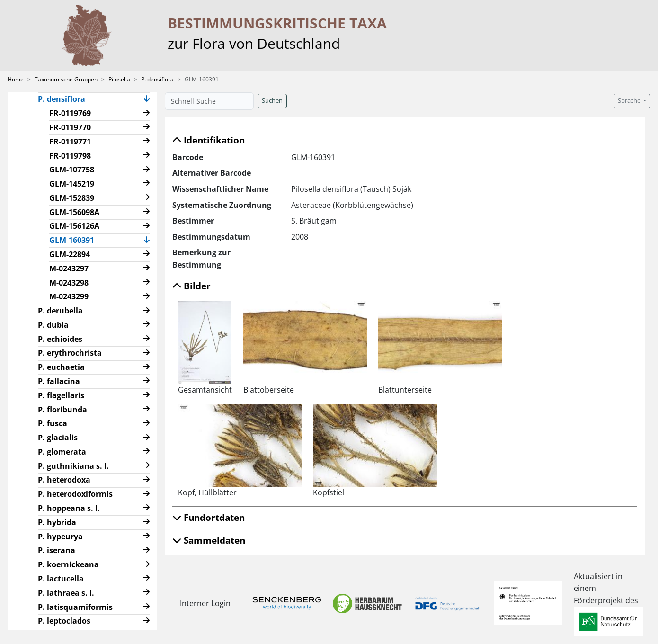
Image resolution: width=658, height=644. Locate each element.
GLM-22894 (70, 254)
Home (16, 79)
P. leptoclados (64, 621)
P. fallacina (59, 381)
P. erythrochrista (70, 353)
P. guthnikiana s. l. (73, 466)
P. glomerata (62, 452)
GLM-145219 (72, 184)
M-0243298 (69, 283)
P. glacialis (58, 438)
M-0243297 (69, 268)
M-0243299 (69, 296)
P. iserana (57, 550)
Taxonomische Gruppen (66, 79)
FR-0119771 (70, 142)
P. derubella (60, 311)
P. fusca (53, 423)
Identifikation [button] (209, 140)
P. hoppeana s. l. (69, 508)
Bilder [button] (191, 286)
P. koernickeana (68, 564)
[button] (147, 100)
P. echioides (60, 339)
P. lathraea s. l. (66, 593)
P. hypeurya (60, 537)
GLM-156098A (74, 212)
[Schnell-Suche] (209, 101)
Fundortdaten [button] (209, 517)
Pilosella (119, 79)
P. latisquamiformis (75, 607)
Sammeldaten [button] (209, 540)
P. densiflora (157, 79)
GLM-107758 (72, 170)
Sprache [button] (630, 101)
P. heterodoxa (64, 480)
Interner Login (205, 603)
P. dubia (53, 325)
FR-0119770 (70, 127)
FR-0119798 (70, 156)
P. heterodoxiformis (75, 494)
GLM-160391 (76, 240)
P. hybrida (57, 522)
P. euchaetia (61, 367)
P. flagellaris (61, 395)
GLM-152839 (72, 198)
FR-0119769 (70, 113)
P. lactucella (61, 579)
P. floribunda (62, 410)
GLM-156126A (74, 226)
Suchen (272, 101)
